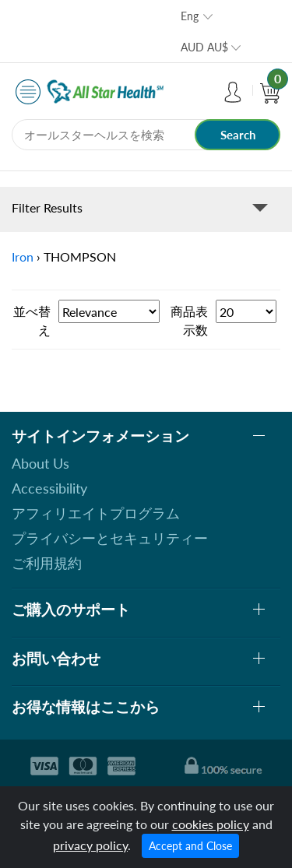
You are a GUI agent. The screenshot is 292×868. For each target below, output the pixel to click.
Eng (190, 16)
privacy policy (90, 845)
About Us (40, 463)
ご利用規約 (47, 563)
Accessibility (49, 488)
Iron (23, 257)
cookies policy (211, 824)
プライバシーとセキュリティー (110, 538)
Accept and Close (190, 846)
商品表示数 (189, 320)
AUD (204, 47)
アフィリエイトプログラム (96, 513)
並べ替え (32, 320)
